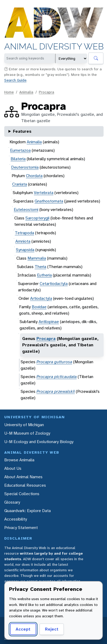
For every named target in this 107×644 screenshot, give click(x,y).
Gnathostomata (49, 201)
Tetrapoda (24, 233)
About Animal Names (23, 477)
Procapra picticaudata (57, 377)
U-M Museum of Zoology (27, 433)
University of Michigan (24, 425)
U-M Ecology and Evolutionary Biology (39, 442)
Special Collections (22, 494)
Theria (40, 267)
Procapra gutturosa (54, 362)
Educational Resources (25, 485)
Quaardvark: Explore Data (27, 511)
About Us (13, 468)
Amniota (23, 241)
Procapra (46, 92)
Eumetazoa (20, 150)
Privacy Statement (21, 528)
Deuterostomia (25, 167)
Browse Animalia (19, 460)
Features (22, 131)
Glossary (12, 502)
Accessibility (16, 519)
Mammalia (37, 258)
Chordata (34, 176)
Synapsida (25, 250)
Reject (52, 629)
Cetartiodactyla (54, 284)
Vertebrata (44, 193)
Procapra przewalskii (56, 391)
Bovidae (39, 307)
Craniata (20, 184)
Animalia (26, 92)
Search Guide (15, 80)
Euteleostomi (26, 210)
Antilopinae (49, 322)
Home (9, 92)
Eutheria (44, 275)
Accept (23, 629)
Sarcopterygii (37, 218)
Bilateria (18, 159)
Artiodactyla (41, 298)
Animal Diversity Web (54, 47)
